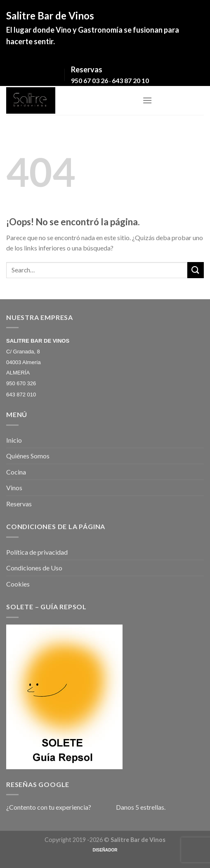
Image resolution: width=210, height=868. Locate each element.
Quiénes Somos (28, 456)
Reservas (19, 504)
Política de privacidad (37, 552)
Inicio (14, 440)
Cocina (16, 472)
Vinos (14, 488)
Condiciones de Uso (34, 568)
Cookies (18, 584)
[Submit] (196, 270)
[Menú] (147, 100)
